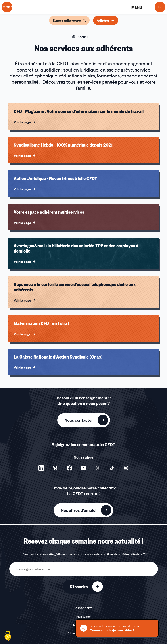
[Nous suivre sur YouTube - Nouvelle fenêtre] (84, 468)
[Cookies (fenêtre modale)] (8, 636)
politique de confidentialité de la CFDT (126, 554)
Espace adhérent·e (69, 20)
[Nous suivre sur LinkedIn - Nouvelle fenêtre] (41, 468)
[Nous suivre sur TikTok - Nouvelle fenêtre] (112, 468)
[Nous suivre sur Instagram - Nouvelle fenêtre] (126, 468)
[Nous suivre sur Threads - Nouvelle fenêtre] (98, 468)
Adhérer (106, 20)
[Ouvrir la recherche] (160, 7)
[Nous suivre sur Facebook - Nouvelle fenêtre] (69, 468)
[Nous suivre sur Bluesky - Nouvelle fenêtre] (55, 468)
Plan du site (83, 616)
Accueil (80, 37)
